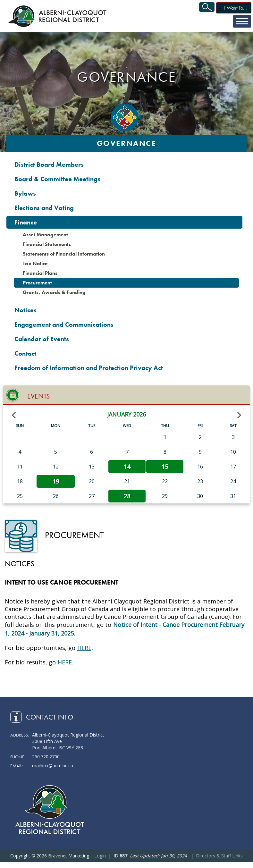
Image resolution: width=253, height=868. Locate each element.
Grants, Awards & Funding (54, 292)
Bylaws (25, 193)
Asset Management (45, 235)
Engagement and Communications (64, 324)
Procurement (37, 283)
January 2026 (126, 414)
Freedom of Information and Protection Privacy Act (89, 368)
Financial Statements (47, 244)
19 (56, 481)
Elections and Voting (44, 208)
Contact (25, 353)
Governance (126, 143)
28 (127, 496)
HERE (84, 648)
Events (38, 396)
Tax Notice (35, 263)
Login (100, 856)
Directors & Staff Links (219, 856)
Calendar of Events (42, 339)
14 (127, 467)
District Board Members (49, 164)
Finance (26, 222)
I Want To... (236, 8)
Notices (25, 310)
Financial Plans (40, 273)
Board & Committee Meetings (57, 179)
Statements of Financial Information (64, 254)
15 (165, 467)
